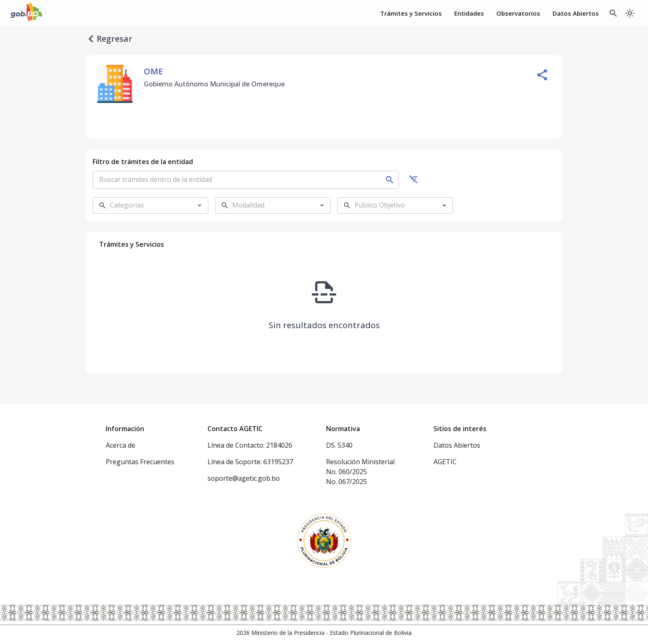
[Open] (200, 205)
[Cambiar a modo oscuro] (630, 13)
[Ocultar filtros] (414, 179)
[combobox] (144, 205)
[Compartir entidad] (542, 75)
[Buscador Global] (613, 13)
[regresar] (91, 39)
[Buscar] (390, 180)
